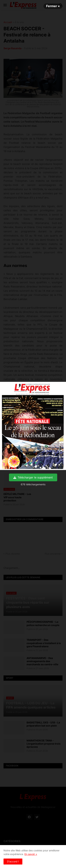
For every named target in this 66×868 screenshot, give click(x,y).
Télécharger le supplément (33, 477)
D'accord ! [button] (13, 861)
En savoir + (31, 854)
